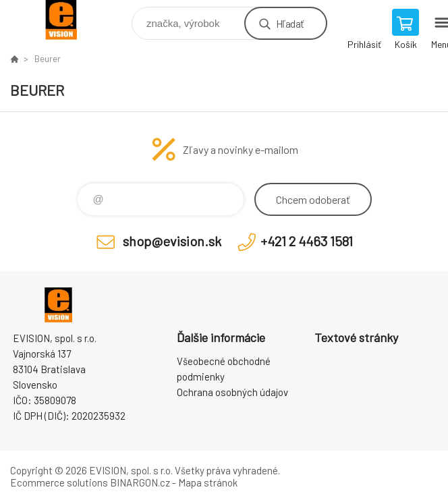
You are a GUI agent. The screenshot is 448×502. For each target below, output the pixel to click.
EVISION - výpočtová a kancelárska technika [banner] (70, 20)
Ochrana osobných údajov (232, 392)
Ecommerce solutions (59, 482)
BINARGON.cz (140, 482)
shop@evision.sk (172, 241)
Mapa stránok (208, 482)
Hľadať (290, 23)
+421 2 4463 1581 (307, 241)
